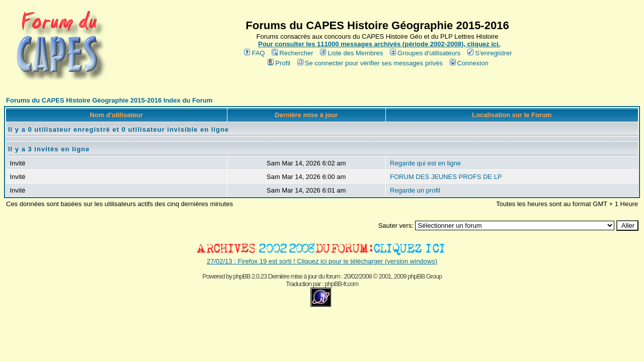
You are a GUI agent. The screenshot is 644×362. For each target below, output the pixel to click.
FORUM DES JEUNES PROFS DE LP (446, 177)
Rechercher (292, 53)
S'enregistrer (490, 53)
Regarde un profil (415, 190)
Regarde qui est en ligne (425, 163)
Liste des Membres (351, 53)
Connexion (469, 63)
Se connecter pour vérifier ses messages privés (370, 63)
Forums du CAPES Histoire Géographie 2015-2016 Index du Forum (109, 100)
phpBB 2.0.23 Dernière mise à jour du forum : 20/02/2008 (302, 276)
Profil (279, 63)
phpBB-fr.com (341, 284)
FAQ (254, 53)
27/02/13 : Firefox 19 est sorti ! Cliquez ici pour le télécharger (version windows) (322, 261)
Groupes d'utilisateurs (425, 53)
